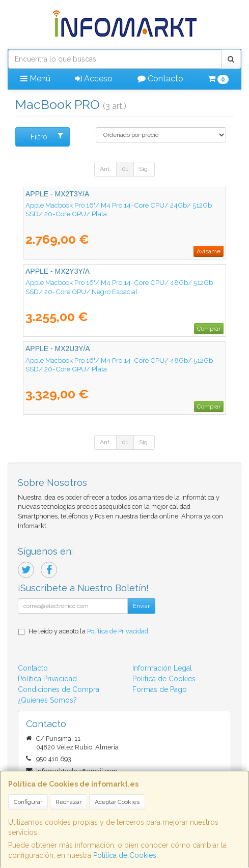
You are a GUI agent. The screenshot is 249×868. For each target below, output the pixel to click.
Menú (35, 79)
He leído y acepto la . (89, 631)
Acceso (94, 79)
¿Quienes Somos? (47, 700)
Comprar (209, 329)
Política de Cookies (125, 855)
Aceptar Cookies (117, 802)
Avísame (209, 251)
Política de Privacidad (118, 631)
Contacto (160, 79)
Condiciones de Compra (59, 689)
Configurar (28, 802)
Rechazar (68, 802)
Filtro (47, 136)
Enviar (141, 606)
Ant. (105, 169)
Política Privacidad (47, 679)
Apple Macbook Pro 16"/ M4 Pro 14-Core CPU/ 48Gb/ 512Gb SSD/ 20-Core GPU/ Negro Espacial (119, 287)
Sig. (144, 169)
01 (125, 169)
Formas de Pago (160, 689)
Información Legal (162, 668)
